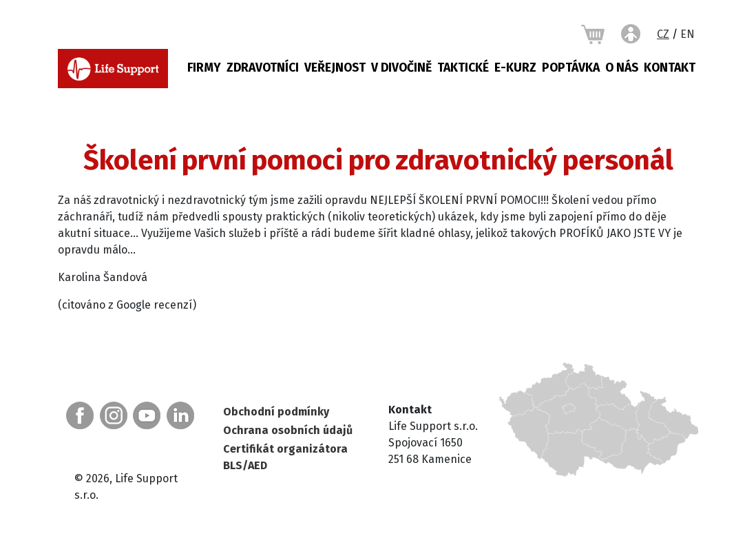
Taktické (463, 68)
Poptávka (571, 68)
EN (687, 34)
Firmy (204, 68)
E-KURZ (515, 68)
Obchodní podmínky (276, 412)
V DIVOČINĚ (401, 68)
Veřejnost (335, 68)
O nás (622, 68)
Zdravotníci (263, 68)
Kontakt (670, 68)
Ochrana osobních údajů (288, 430)
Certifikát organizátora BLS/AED (285, 457)
